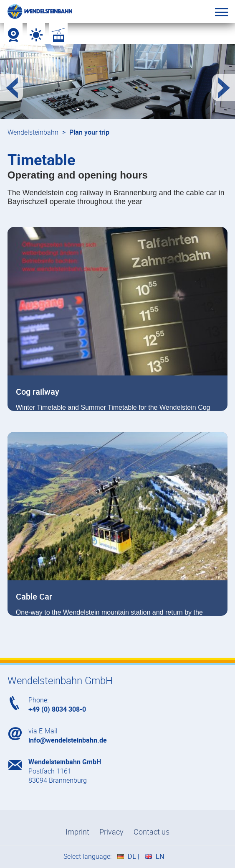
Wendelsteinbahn (33, 132)
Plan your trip (89, 132)
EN (160, 856)
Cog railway (38, 392)
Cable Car (34, 596)
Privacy (111, 832)
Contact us (152, 832)
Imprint (77, 832)
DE (132, 856)
